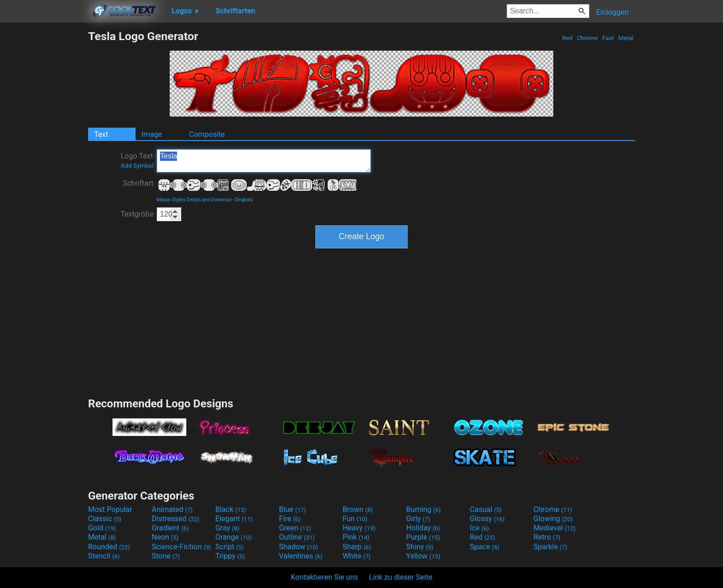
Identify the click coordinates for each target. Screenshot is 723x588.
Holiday (423, 528)
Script (230, 547)
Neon (165, 537)
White (357, 556)
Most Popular (110, 509)
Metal (626, 38)
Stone (166, 556)
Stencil (104, 556)
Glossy (487, 519)
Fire (290, 519)
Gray (227, 528)
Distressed (175, 519)
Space (485, 547)
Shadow (299, 547)
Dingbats (244, 200)
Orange (234, 537)
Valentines (301, 556)
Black (231, 509)
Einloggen (612, 12)
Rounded (109, 547)
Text (101, 134)
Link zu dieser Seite (400, 577)
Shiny (420, 547)
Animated (172, 509)
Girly (418, 519)
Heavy (359, 528)
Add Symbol (137, 166)
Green (295, 528)
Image (152, 134)
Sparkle (550, 547)
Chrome (587, 38)
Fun (355, 519)
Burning (424, 509)
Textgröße (137, 214)
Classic (105, 519)
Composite (207, 134)
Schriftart (138, 183)
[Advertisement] (44, 168)
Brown (358, 509)
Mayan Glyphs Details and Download (194, 200)
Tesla (264, 161)
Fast (608, 38)
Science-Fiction (181, 547)
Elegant (234, 519)
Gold (102, 528)
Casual (486, 509)
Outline (297, 537)
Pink (356, 537)
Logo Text (137, 160)
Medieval (555, 528)
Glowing (553, 519)
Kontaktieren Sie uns (325, 577)
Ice (479, 528)
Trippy (230, 556)
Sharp (357, 547)
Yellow (423, 556)
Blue (293, 509)
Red (567, 38)
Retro (547, 537)
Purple (423, 537)
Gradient (170, 528)
